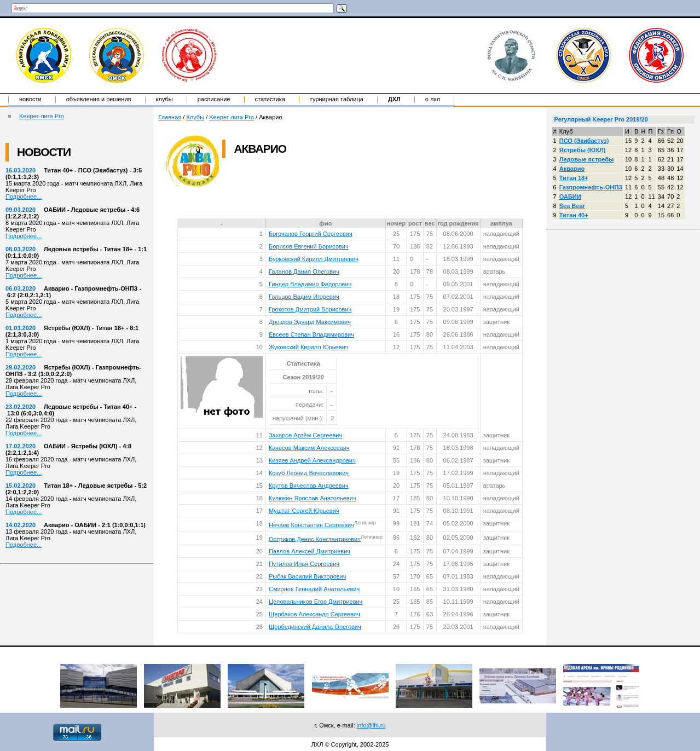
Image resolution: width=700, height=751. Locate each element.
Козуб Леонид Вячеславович (309, 473)
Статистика (270, 99)
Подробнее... (24, 197)
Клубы (164, 99)
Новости (30, 99)
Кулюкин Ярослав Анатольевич (313, 498)
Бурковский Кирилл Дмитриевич (314, 259)
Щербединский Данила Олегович (315, 627)
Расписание (214, 99)
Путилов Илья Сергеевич (304, 564)
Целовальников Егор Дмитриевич (316, 602)
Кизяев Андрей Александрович (312, 460)
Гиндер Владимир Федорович (310, 284)
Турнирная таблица (337, 99)
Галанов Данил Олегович (304, 271)
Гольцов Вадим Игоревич (304, 297)
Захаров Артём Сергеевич (305, 435)
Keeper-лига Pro (42, 116)
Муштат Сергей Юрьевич (304, 511)
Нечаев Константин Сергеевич (311, 525)
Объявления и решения (99, 99)
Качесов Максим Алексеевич (309, 448)
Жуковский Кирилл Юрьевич (308, 347)
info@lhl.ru (371, 725)
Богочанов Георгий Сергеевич (311, 234)
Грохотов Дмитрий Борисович (310, 309)
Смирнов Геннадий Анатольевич (314, 589)
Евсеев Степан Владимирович (311, 334)
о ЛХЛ (433, 99)
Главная (170, 117)
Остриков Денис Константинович (315, 539)
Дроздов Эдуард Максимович (310, 322)
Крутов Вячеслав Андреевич (309, 486)
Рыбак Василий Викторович (308, 576)
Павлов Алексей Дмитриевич (309, 551)
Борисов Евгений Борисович (309, 246)
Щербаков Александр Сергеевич (314, 614)
